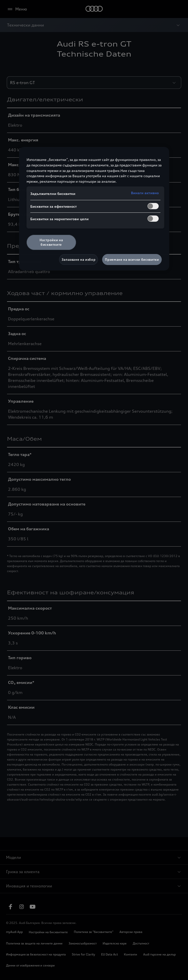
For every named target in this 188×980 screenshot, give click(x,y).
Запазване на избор (79, 260)
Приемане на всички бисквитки (132, 260)
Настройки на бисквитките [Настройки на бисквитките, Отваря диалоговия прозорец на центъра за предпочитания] (51, 242)
